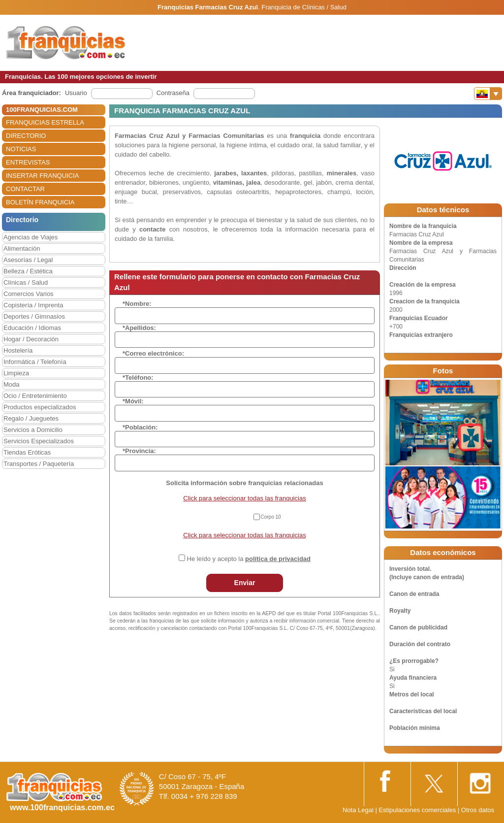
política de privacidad (278, 559)
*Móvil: (133, 401)
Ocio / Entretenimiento (35, 396)
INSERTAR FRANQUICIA (42, 176)
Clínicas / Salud (26, 282)
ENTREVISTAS (28, 162)
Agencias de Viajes (31, 237)
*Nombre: (137, 304)
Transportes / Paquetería (39, 464)
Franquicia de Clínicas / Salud (304, 7)
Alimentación (22, 248)
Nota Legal (358, 810)
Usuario (76, 93)
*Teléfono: (138, 378)
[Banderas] (488, 94)
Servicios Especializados (39, 441)
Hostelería (18, 350)
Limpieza (16, 373)
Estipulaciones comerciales (418, 810)
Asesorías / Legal (28, 260)
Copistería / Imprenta (33, 305)
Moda (12, 384)
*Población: (140, 427)
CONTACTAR (25, 189)
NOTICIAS (21, 149)
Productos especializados (40, 407)
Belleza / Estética (28, 271)
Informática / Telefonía (35, 362)
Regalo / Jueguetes (31, 418)
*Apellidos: (139, 328)
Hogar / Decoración (31, 339)
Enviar (245, 583)
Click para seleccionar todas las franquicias (244, 498)
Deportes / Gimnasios (34, 316)
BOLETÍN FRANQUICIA (40, 202)
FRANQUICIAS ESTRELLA (45, 122)
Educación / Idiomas (32, 328)
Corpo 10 (271, 517)
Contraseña (173, 93)
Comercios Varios (29, 294)
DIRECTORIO (26, 136)
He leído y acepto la (249, 559)
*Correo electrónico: (153, 353)
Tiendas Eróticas (27, 452)
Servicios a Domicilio (33, 430)
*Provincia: (139, 451)
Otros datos (478, 810)
